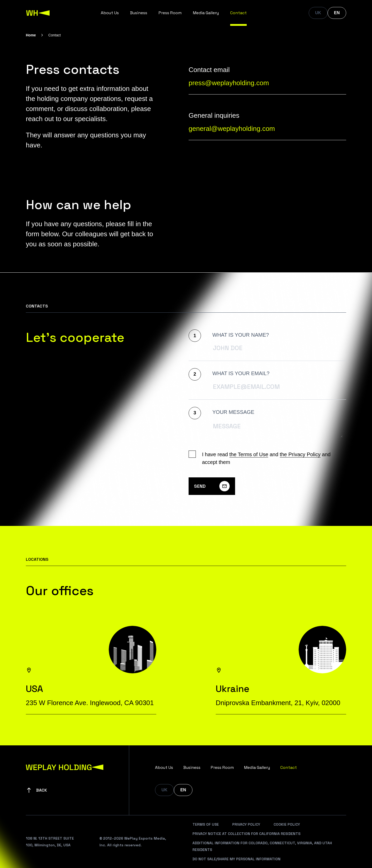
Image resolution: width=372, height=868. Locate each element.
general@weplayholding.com (232, 129)
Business (139, 13)
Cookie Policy (287, 824)
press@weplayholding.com (229, 83)
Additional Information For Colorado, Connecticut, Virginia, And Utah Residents (262, 846)
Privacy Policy (246, 824)
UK (318, 13)
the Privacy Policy (300, 454)
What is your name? (241, 335)
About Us (110, 13)
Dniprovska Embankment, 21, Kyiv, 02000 (278, 703)
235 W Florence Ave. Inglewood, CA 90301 (90, 703)
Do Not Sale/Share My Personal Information (237, 859)
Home (31, 35)
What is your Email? (241, 373)
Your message (233, 412)
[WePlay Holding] (38, 13)
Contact (238, 13)
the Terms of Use (249, 454)
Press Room (170, 13)
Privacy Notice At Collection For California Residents (246, 834)
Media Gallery (206, 13)
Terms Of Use (206, 824)
